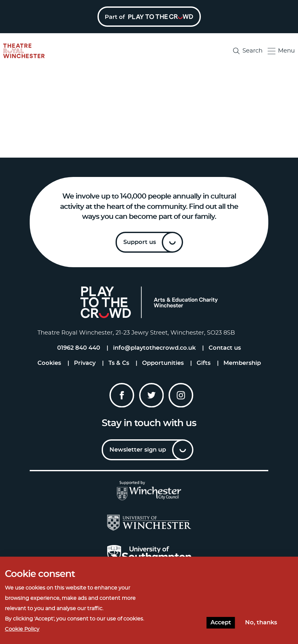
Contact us (225, 348)
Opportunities (163, 363)
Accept (221, 623)
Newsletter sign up (138, 450)
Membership (242, 363)
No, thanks (261, 623)
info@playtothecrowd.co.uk (154, 348)
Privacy (85, 363)
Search (248, 51)
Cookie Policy (22, 629)
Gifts (204, 363)
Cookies (49, 363)
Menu (281, 51)
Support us (140, 242)
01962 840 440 (79, 348)
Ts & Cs (119, 363)
